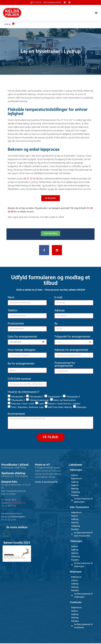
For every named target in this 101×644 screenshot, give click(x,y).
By (56, 324)
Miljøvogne (81, 408)
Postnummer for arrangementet (65, 365)
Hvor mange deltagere (22, 351)
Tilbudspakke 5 (18, 401)
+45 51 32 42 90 (31, 179)
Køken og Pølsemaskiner (65, 401)
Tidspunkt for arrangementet (72, 337)
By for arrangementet (21, 364)
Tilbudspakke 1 (18, 397)
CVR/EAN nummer (19, 380)
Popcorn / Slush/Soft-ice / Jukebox (64, 404)
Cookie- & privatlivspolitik (46, 483)
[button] (96, 13)
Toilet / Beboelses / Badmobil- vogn (27, 408)
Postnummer (16, 324)
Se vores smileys (17, 528)
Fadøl (41, 404)
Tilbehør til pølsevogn (39, 401)
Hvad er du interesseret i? (24, 393)
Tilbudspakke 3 (55, 397)
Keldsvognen (18, 517)
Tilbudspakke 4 (73, 397)
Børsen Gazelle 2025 (17, 543)
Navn (11, 298)
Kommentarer (16, 415)
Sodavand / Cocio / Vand (22, 404)
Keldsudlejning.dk (16, 504)
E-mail (58, 298)
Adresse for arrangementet (71, 351)
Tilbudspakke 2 (36, 397)
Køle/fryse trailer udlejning (60, 408)
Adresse (60, 311)
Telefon (13, 311)
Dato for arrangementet (22, 337)
